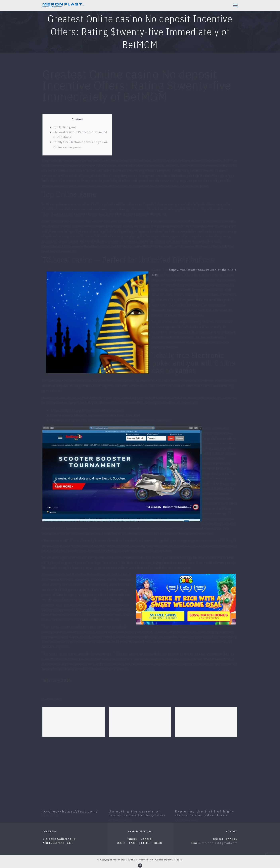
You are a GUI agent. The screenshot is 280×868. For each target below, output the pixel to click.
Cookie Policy (163, 859)
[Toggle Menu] (235, 5)
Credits (178, 859)
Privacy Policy (144, 859)
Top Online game (65, 126)
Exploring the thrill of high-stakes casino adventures (205, 813)
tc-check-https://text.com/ (70, 811)
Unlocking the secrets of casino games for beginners (138, 813)
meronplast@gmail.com (220, 842)
